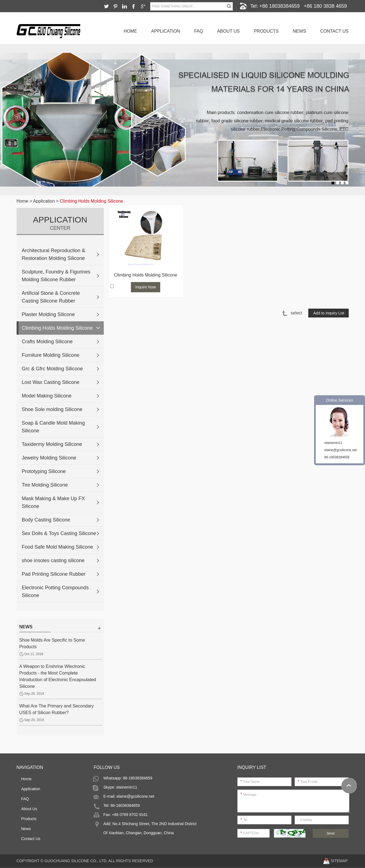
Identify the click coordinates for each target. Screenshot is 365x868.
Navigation (30, 767)
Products (266, 31)
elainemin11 (127, 787)
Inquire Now (146, 287)
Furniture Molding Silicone (51, 355)
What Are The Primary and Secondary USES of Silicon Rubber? (57, 709)
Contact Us (334, 31)
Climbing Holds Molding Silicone (91, 201)
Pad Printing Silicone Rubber (54, 574)
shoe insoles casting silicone (53, 560)
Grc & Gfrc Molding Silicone (52, 369)
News (299, 31)
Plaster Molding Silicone (48, 314)
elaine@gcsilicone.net (135, 796)
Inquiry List (252, 767)
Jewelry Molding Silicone (49, 458)
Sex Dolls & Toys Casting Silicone (59, 533)
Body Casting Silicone (46, 520)
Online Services (340, 400)
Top (349, 786)
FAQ (199, 31)
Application (166, 31)
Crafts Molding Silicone (47, 342)
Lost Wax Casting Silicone (51, 382)
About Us (229, 31)
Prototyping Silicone (44, 471)
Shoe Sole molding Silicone (52, 409)
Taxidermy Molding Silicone (52, 444)
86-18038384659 (337, 457)
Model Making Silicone (47, 396)
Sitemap (339, 861)
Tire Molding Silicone (45, 485)
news (26, 627)
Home (130, 31)
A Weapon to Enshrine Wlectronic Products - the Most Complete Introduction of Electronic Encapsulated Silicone (58, 676)
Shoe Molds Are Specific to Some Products (52, 643)
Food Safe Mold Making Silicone (58, 547)
